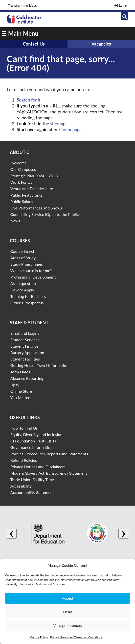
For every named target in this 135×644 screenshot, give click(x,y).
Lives (22, 5)
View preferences (67, 626)
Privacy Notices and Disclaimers (38, 467)
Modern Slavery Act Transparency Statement (49, 473)
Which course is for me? (31, 270)
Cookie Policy (39, 637)
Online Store (21, 391)
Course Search (23, 251)
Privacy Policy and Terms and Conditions (76, 637)
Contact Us (34, 44)
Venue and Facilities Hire (32, 189)
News (15, 221)
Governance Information (32, 447)
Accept (67, 598)
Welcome (19, 163)
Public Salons (22, 201)
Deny (67, 612)
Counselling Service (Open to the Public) (45, 214)
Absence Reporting (27, 378)
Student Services (25, 340)
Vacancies (101, 44)
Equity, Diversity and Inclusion (36, 434)
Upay (15, 385)
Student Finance (24, 346)
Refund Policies (24, 460)
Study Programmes (27, 264)
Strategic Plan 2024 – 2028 (34, 176)
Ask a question (23, 283)
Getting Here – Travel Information (39, 365)
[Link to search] (125, 16)
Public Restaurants (26, 195)
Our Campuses (23, 169)
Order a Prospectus (27, 303)
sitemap (58, 124)
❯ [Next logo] (123, 533)
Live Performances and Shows (36, 208)
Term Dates (20, 372)
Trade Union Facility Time (32, 479)
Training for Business (28, 296)
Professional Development (33, 277)
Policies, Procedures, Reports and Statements (49, 454)
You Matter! (21, 398)
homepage (71, 129)
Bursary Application (27, 352)
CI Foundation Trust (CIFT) (33, 441)
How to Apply (22, 290)
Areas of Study (23, 258)
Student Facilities (25, 359)
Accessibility (21, 486)
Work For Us (21, 182)
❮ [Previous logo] (12, 533)
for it (28, 100)
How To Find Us (24, 428)
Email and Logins (25, 333)
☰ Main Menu (20, 33)
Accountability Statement (32, 492)
